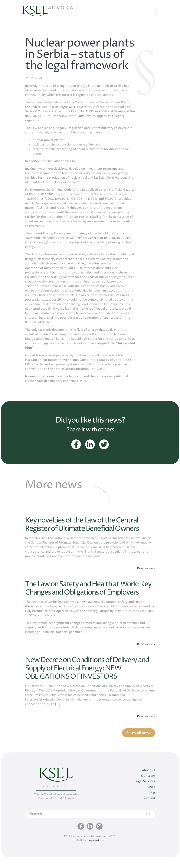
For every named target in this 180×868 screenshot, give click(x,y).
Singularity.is (95, 851)
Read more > (146, 571)
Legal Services (145, 792)
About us (149, 781)
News (151, 797)
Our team (148, 786)
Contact (149, 809)
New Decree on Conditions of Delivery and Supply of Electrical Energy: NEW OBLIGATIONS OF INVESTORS (85, 679)
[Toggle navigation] (156, 11)
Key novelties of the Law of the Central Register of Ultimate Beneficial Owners (85, 527)
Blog (152, 803)
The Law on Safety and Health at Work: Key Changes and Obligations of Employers (86, 595)
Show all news (138, 743)
